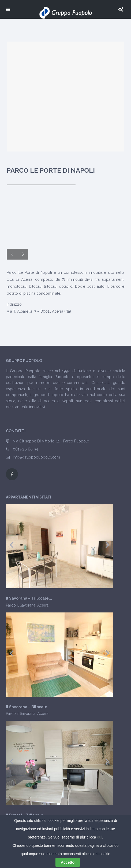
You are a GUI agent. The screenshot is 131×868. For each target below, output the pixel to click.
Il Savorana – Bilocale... (28, 707)
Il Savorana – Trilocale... (29, 598)
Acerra (43, 605)
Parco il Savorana (21, 605)
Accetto (68, 862)
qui (100, 837)
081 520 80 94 (25, 449)
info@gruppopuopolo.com (36, 457)
